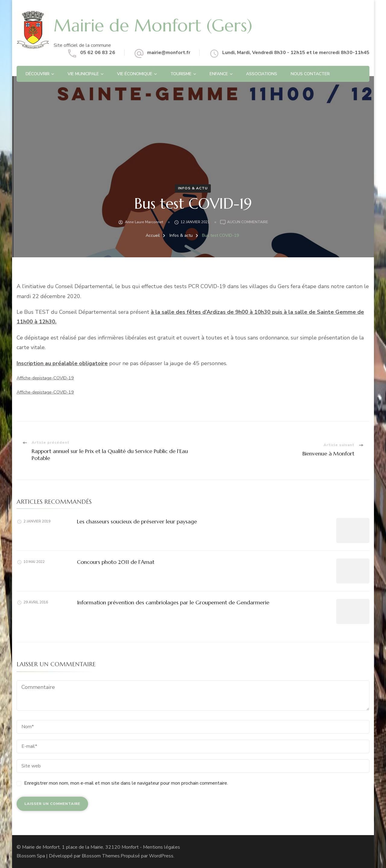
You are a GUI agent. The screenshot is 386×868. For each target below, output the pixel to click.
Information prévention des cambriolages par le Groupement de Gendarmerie (173, 602)
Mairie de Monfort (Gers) (153, 25)
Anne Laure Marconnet (144, 222)
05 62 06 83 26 (98, 53)
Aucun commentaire (248, 222)
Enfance (219, 74)
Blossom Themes (101, 856)
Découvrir (38, 74)
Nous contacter (310, 74)
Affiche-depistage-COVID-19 (45, 378)
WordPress (161, 856)
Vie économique (135, 74)
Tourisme (181, 74)
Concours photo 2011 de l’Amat (116, 562)
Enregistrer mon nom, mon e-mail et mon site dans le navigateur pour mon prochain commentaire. (126, 783)
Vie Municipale (83, 74)
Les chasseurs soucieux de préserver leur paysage (137, 521)
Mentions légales (161, 847)
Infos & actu (193, 188)
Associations (262, 74)
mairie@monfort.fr (169, 53)
